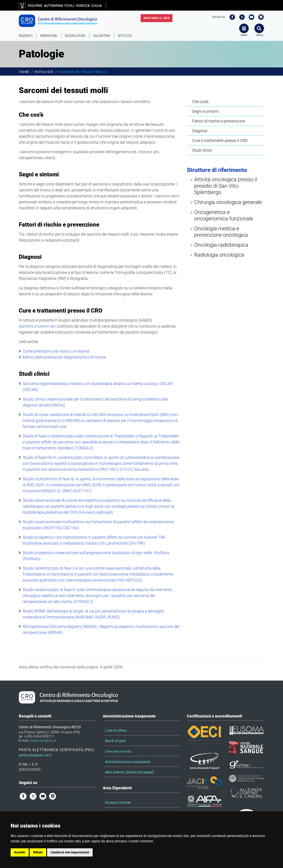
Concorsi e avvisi (118, 751)
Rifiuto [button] (38, 852)
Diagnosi (200, 131)
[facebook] (231, 17)
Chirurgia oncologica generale (228, 202)
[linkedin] (260, 17)
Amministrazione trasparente (128, 762)
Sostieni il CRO (157, 18)
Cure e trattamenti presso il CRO (220, 140)
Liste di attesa (116, 730)
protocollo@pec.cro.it (35, 755)
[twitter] (241, 17)
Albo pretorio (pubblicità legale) (129, 772)
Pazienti (26, 36)
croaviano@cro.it (43, 741)
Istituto (125, 36)
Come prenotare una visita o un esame (56, 351)
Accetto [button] (20, 852)
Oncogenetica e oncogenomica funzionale (224, 215)
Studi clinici (202, 150)
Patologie (44, 72)
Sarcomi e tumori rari (37, 326)
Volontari (102, 36)
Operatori (49, 36)
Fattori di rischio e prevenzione (218, 121)
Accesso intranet (118, 802)
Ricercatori (75, 36)
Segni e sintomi (205, 111)
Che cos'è (200, 102)
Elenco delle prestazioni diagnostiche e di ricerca (64, 357)
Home (24, 72)
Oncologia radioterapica (221, 245)
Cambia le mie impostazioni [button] (70, 852)
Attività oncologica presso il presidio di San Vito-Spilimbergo (226, 186)
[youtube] (250, 17)
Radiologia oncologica (219, 255)
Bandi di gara (115, 741)
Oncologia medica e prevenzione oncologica (221, 232)
